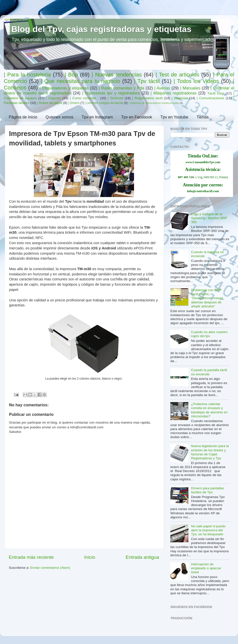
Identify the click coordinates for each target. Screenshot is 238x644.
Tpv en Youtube (174, 117)
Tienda (202, 117)
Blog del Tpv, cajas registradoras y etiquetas (101, 29)
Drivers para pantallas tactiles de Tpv (207, 490)
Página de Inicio (23, 117)
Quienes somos (60, 117)
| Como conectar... (84, 98)
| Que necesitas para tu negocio (81, 81)
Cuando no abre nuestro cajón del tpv (209, 334)
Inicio (90, 557)
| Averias (162, 88)
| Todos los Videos (196, 81)
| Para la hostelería (27, 75)
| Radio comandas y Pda (121, 88)
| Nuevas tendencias (117, 75)
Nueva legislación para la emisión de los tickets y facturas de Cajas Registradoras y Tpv (210, 452)
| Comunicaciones (210, 98)
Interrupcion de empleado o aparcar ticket (206, 568)
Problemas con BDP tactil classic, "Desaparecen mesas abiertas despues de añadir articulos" (207, 298)
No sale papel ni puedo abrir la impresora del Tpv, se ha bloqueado (208, 530)
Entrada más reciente (31, 557)
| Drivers (74, 103)
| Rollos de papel (50, 103)
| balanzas (180, 98)
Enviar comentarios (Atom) (50, 568)
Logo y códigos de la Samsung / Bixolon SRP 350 (209, 218)
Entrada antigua (142, 557)
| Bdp (71, 75)
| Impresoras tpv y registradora (111, 93)
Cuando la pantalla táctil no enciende (209, 372)
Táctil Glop (216, 93)
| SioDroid (115, 98)
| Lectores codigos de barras (104, 103)
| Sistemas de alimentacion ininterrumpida (154, 103)
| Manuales (190, 88)
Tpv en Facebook (137, 117)
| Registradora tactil (147, 98)
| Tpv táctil (147, 81)
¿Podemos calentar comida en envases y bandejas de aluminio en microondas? (209, 410)
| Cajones (53, 98)
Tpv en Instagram (97, 117)
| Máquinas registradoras (173, 93)
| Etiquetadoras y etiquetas (64, 88)
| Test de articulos (177, 75)
